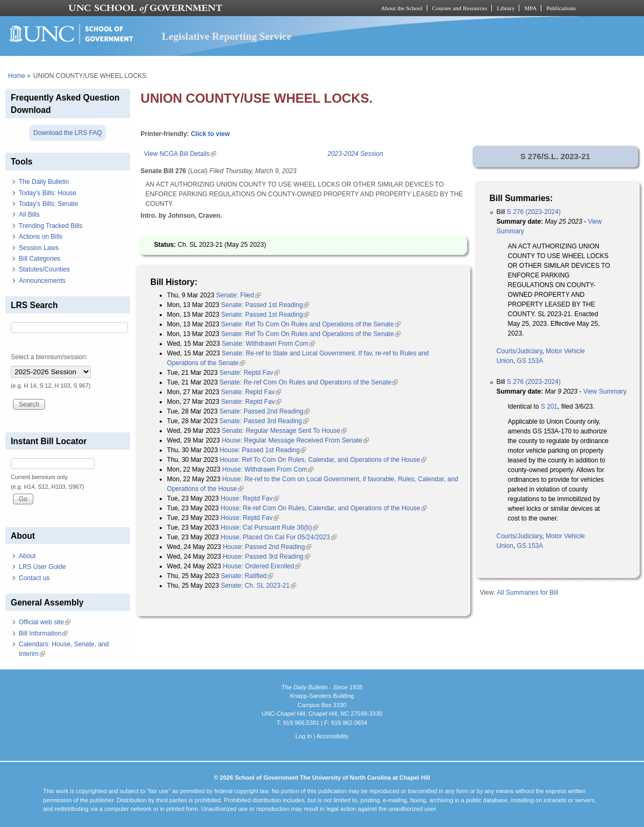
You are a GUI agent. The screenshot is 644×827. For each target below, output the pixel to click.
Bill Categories (40, 259)
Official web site (45, 622)
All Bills (29, 215)
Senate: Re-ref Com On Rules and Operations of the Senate (309, 382)
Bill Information (43, 633)
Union (505, 361)
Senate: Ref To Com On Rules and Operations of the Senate (310, 324)
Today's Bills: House (48, 193)
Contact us (34, 578)
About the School (402, 8)
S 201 (549, 407)
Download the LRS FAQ (67, 133)
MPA (530, 8)
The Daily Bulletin (44, 182)
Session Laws (39, 248)
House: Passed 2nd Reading (267, 547)
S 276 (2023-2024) (534, 212)
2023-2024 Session (355, 154)
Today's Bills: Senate (48, 204)
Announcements (42, 281)
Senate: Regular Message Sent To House (284, 431)
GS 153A (530, 361)
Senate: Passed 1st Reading (265, 305)
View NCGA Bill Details (180, 154)
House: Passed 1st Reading (263, 450)
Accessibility (332, 736)
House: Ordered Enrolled (262, 566)
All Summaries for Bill (527, 593)
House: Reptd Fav (250, 498)
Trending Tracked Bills (51, 226)
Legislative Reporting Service (227, 36)
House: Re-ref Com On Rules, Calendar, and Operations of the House (324, 508)
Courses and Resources (460, 8)
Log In (303, 736)
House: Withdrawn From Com (268, 469)
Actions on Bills (41, 237)
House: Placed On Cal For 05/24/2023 (278, 537)
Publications (561, 8)
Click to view (210, 134)
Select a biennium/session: (49, 357)
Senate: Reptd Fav (249, 373)
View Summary (605, 391)
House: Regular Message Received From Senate (295, 440)
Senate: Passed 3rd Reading (264, 421)
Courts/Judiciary (520, 351)
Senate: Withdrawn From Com (268, 344)
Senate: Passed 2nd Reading (264, 411)
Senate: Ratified (247, 576)
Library (506, 8)
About (27, 556)
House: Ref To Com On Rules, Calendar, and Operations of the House (323, 460)
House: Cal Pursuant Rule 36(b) (269, 527)
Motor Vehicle (565, 351)
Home (17, 76)
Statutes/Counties (44, 269)
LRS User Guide (42, 567)
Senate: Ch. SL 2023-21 (259, 586)
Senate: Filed (238, 295)
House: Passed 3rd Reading (266, 557)
